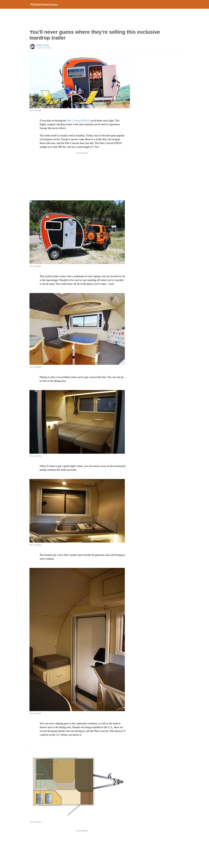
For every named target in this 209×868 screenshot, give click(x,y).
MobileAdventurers (44, 4)
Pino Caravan (35, 266)
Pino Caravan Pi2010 (78, 121)
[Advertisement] (105, 19)
